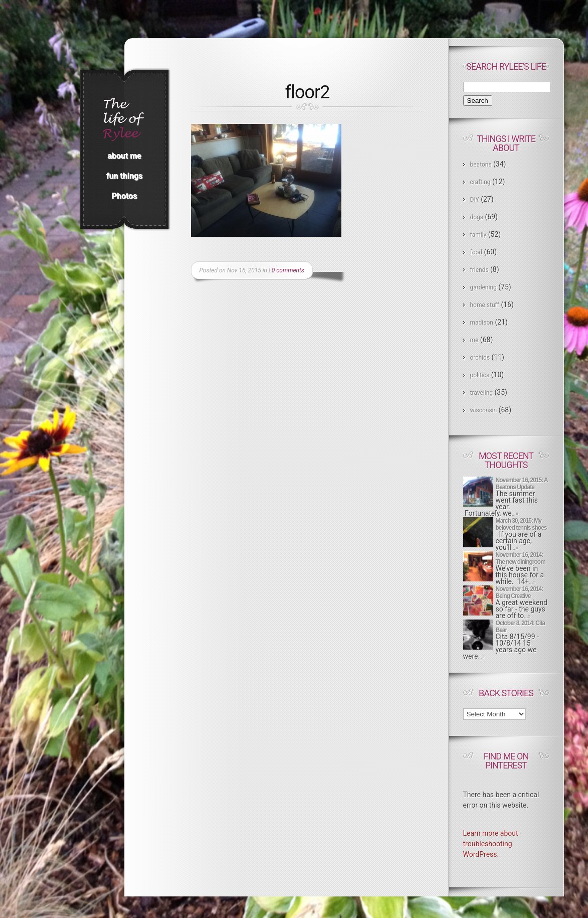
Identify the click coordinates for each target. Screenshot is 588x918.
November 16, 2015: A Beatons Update (522, 484)
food (476, 252)
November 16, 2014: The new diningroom (521, 558)
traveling (482, 393)
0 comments (288, 270)
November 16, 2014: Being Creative (520, 592)
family (478, 235)
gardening (483, 287)
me (474, 340)
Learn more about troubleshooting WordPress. (491, 844)
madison (482, 323)
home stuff (485, 305)
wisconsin (484, 410)
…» (515, 514)
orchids (480, 358)
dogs (477, 217)
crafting (480, 182)
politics (480, 375)
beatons (481, 165)
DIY (475, 200)
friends (479, 270)
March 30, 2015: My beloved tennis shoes (521, 524)
